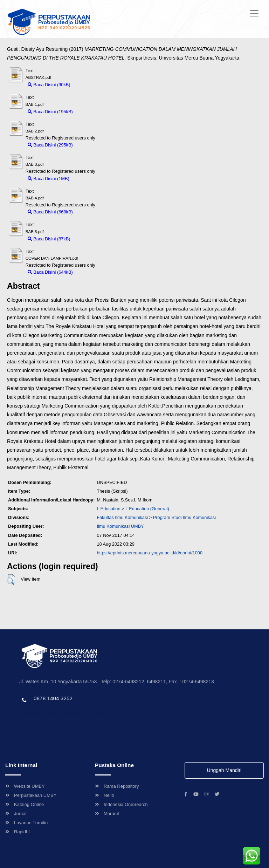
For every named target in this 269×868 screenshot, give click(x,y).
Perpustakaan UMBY (31, 795)
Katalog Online (25, 804)
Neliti (104, 795)
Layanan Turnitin (26, 823)
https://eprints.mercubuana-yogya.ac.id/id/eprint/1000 (150, 553)
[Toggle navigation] (254, 13)
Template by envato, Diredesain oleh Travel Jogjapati (72, 713)
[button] (11, 580)
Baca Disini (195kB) (50, 112)
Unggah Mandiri (224, 770)
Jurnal (16, 814)
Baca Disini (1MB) (49, 179)
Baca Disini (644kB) (50, 272)
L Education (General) (147, 509)
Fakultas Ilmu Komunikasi (122, 517)
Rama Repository (117, 786)
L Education (108, 509)
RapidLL (18, 832)
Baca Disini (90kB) (49, 85)
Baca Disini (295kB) (50, 145)
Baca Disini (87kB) (49, 239)
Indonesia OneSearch (121, 804)
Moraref (107, 814)
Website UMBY (25, 786)
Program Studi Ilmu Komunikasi (184, 517)
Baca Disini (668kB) (50, 212)
